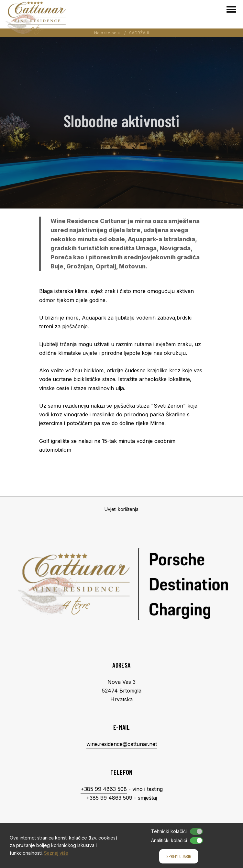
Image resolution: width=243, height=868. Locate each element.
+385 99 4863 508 (104, 789)
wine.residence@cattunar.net (122, 744)
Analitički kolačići (169, 840)
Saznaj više (56, 853)
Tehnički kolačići (169, 831)
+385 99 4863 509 (109, 798)
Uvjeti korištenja (121, 509)
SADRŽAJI (139, 33)
